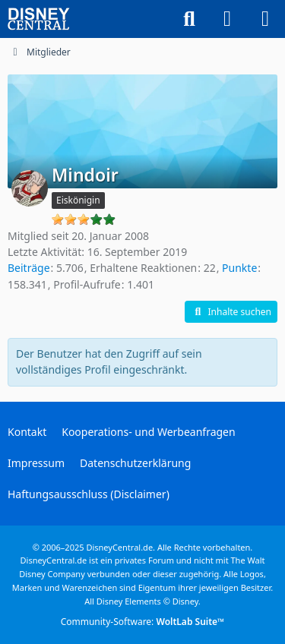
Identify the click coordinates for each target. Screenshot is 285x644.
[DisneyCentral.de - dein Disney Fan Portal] (39, 19)
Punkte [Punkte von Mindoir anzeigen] (239, 268)
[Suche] (189, 19)
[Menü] (265, 19)
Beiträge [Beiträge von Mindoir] (29, 268)
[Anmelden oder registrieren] (227, 19)
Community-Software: (143, 622)
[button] (231, 312)
